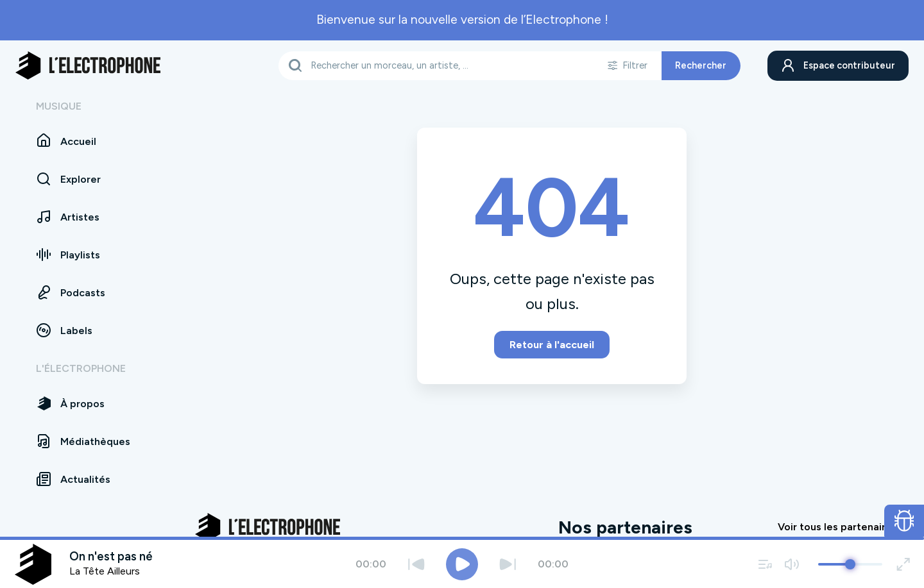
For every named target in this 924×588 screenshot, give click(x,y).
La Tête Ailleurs (105, 571)
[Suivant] (508, 564)
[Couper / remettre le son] (791, 564)
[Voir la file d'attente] (766, 564)
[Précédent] (416, 564)
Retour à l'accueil (552, 345)
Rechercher (699, 65)
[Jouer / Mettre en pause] (462, 564)
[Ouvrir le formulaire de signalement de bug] (904, 521)
